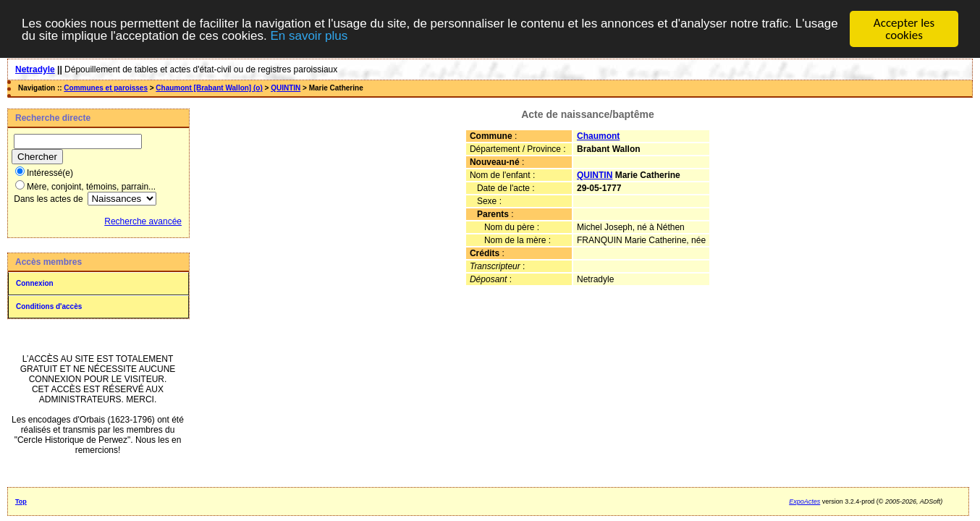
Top (21, 501)
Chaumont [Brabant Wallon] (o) (209, 88)
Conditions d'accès (49, 306)
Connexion (35, 283)
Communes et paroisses (106, 88)
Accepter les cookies (904, 29)
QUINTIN (286, 88)
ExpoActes (804, 501)
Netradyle (35, 69)
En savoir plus (309, 35)
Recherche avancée (143, 221)
